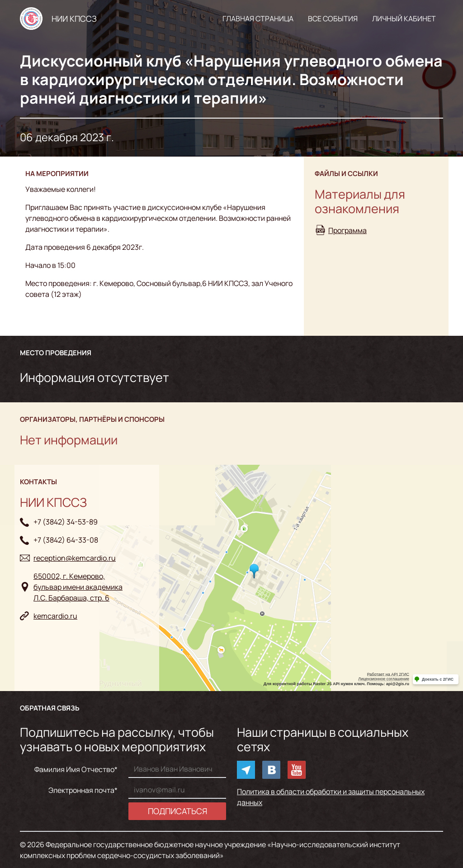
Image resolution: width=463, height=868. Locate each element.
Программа (347, 230)
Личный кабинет (404, 19)
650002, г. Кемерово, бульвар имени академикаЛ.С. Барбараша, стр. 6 (78, 587)
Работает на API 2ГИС (388, 674)
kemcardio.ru (55, 616)
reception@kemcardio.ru (75, 558)
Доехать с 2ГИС (438, 679)
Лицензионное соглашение (384, 679)
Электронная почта (81, 790)
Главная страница (258, 19)
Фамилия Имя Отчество (74, 769)
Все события (333, 19)
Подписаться (177, 811)
